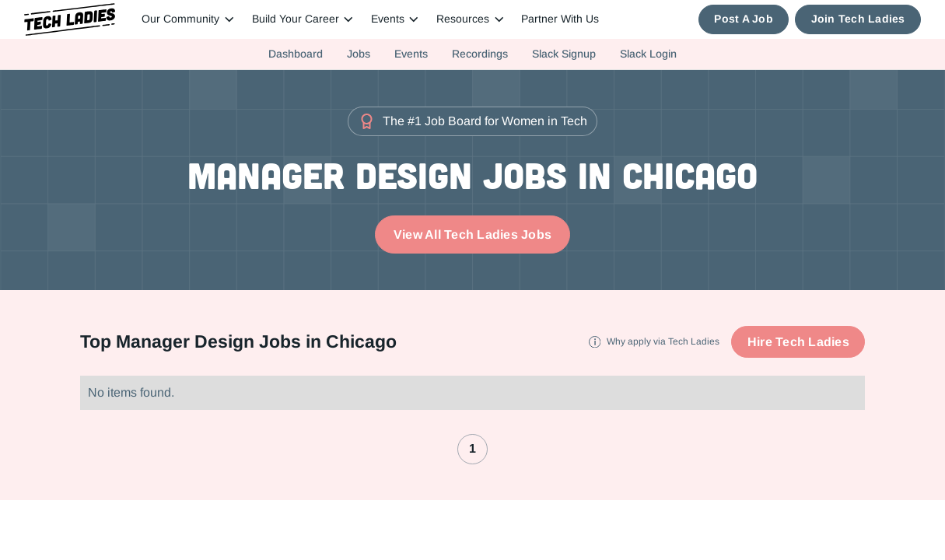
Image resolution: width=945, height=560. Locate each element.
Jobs (359, 54)
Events (411, 54)
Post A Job (744, 19)
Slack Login (648, 54)
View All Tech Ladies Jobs (472, 234)
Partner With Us (560, 19)
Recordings (480, 54)
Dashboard (296, 54)
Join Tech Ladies (858, 19)
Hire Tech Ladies (798, 342)
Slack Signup (564, 54)
